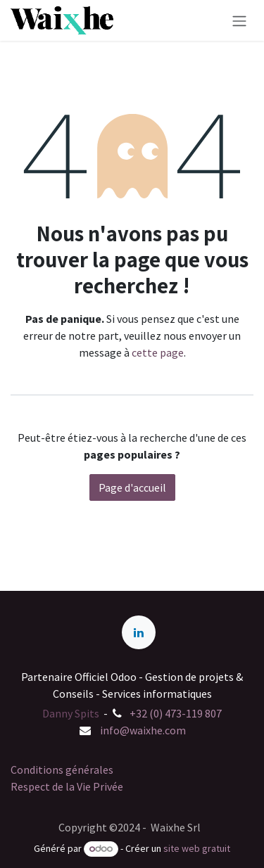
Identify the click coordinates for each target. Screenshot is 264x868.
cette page (158, 352)
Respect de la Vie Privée (67, 786)
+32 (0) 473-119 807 (176, 713)
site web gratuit (197, 848)
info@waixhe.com (143, 730)
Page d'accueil (132, 487)
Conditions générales (62, 770)
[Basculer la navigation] (239, 20)
